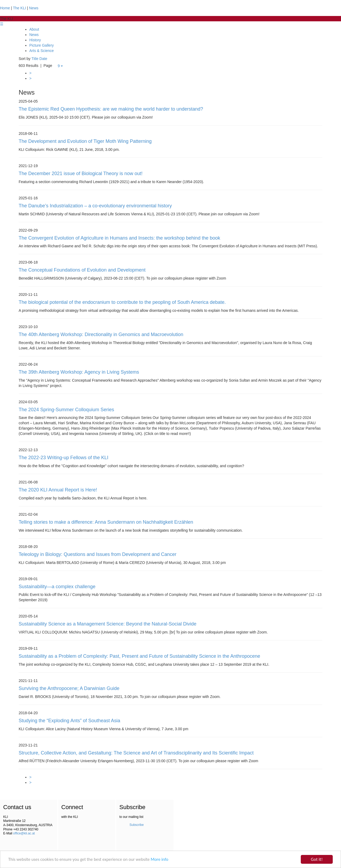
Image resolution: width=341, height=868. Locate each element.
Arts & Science (42, 51)
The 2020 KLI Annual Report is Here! (58, 490)
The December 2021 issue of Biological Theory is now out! (81, 173)
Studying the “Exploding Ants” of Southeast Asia (69, 721)
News (34, 8)
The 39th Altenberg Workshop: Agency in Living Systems (79, 372)
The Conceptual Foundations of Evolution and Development (82, 270)
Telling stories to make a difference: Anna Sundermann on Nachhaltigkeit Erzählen (106, 522)
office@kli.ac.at (24, 834)
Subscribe (137, 825)
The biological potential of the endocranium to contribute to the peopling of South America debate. (122, 302)
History (35, 40)
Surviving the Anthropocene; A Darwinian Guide (69, 688)
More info (164, 860)
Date (43, 59)
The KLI (20, 8)
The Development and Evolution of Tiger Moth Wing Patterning (85, 141)
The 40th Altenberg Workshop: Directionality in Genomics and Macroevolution (101, 334)
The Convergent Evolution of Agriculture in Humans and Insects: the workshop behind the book (119, 238)
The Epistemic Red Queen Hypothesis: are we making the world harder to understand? (111, 109)
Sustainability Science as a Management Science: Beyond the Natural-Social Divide (107, 624)
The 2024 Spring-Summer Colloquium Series (66, 410)
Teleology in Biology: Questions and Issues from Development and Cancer (98, 554)
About (34, 29)
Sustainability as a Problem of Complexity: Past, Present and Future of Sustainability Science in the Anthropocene (139, 656)
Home (5, 8)
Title (35, 59)
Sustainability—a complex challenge (57, 587)
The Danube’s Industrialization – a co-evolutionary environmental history (95, 206)
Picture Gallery (42, 45)
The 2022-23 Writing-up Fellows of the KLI (64, 458)
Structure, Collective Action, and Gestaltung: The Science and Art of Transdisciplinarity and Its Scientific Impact (136, 753)
